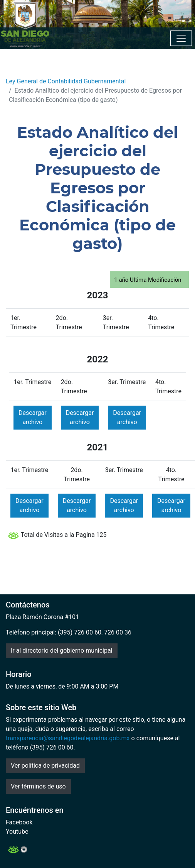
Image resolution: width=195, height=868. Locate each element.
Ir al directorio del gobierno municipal (62, 651)
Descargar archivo (33, 417)
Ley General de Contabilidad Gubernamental (66, 81)
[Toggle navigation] (181, 38)
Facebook (19, 822)
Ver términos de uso (38, 786)
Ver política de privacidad (45, 766)
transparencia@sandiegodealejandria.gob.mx (68, 738)
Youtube (17, 832)
